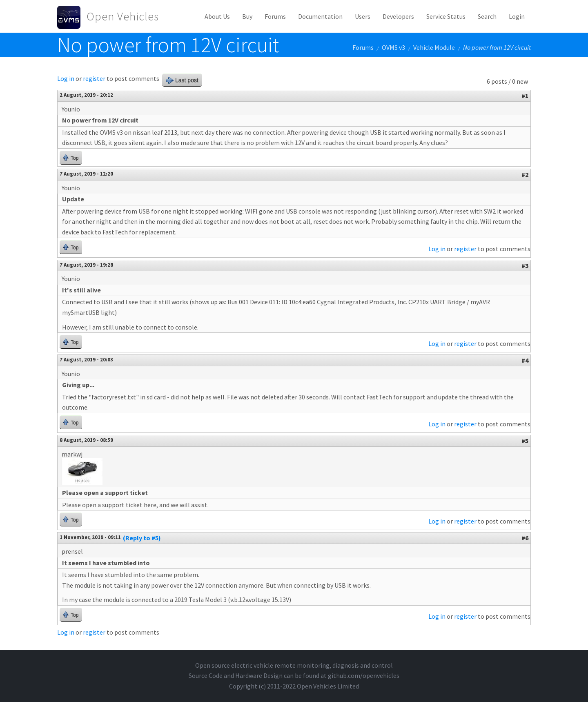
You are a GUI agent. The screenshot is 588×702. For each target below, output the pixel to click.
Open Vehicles (123, 16)
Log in (66, 78)
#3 (525, 265)
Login (517, 16)
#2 (525, 174)
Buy (247, 16)
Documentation (320, 16)
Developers (398, 16)
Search (487, 16)
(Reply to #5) (142, 538)
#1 (525, 96)
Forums (275, 16)
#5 (525, 441)
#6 (525, 538)
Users (363, 16)
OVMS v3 (393, 47)
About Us (217, 16)
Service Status (446, 16)
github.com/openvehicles (364, 675)
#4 (525, 360)
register (94, 78)
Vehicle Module (434, 47)
